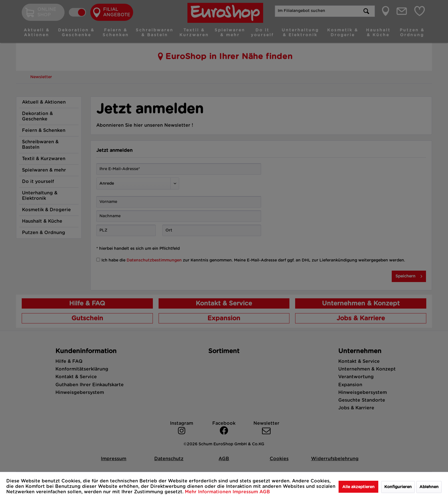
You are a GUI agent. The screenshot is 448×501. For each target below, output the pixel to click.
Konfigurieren (398, 487)
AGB (265, 492)
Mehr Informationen (209, 492)
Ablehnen (429, 487)
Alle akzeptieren (358, 487)
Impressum (246, 492)
